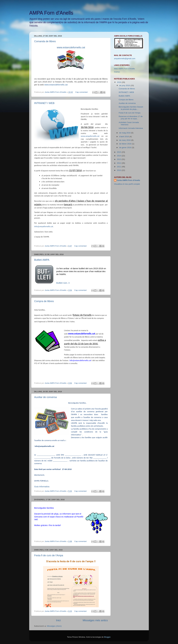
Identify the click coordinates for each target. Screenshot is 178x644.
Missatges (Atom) (54, 626)
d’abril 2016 (124, 137)
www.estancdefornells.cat (56, 85)
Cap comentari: (82, 92)
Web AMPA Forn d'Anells (124, 69)
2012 (119, 163)
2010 (119, 170)
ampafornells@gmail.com (125, 59)
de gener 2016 (126, 147)
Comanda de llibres (45, 41)
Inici (58, 620)
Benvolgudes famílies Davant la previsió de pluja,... (131, 108)
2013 (119, 159)
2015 (119, 152)
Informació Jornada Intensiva (131, 128)
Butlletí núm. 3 (63, 283)
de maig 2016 (125, 133)
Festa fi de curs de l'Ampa (49, 555)
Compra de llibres (44, 301)
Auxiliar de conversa (45, 397)
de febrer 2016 (126, 144)
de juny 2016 (125, 85)
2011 (119, 167)
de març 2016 (125, 140)
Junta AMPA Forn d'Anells (128, 180)
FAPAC (117, 72)
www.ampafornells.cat (90, 136)
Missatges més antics (95, 620)
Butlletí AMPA (42, 260)
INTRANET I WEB (44, 103)
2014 (119, 156)
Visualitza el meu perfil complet (127, 184)
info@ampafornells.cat (44, 226)
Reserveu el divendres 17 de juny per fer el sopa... (131, 118)
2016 (119, 82)
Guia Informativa (42, 487)
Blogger (107, 637)
